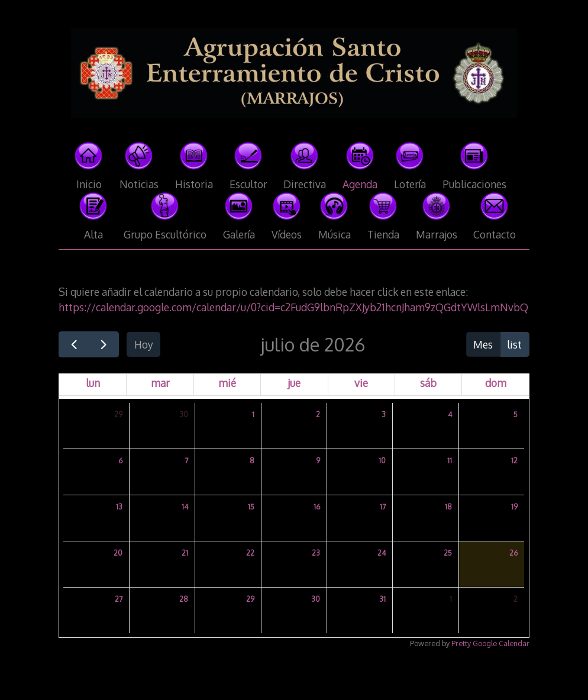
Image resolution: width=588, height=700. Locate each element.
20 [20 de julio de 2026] (118, 553)
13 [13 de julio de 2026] (119, 507)
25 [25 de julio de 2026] (448, 553)
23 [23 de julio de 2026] (316, 553)
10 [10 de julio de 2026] (382, 461)
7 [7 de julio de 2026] (186, 461)
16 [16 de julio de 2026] (317, 507)
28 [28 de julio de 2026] (184, 599)
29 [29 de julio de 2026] (250, 599)
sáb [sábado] (428, 383)
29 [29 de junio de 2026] (118, 414)
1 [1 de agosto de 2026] (451, 599)
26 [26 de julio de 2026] (513, 553)
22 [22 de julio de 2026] (250, 553)
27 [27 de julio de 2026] (119, 599)
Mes (483, 344)
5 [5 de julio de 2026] (516, 414)
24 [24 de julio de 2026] (382, 553)
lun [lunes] (93, 383)
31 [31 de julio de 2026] (382, 599)
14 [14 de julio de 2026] (185, 507)
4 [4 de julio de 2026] (450, 414)
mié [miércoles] (227, 383)
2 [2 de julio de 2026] (318, 414)
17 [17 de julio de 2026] (383, 507)
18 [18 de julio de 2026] (448, 507)
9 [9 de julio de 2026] (318, 461)
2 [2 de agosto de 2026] (516, 599)
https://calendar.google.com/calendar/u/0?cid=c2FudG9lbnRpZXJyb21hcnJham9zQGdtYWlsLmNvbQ (293, 307)
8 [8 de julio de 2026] (252, 461)
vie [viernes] (361, 383)
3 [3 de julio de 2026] (384, 414)
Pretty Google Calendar (490, 643)
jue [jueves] (294, 383)
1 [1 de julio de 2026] (253, 414)
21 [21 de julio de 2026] (185, 553)
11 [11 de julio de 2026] (450, 461)
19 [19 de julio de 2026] (514, 507)
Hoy (144, 344)
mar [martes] (160, 383)
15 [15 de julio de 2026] (251, 507)
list (514, 344)
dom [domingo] (496, 383)
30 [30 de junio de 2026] (184, 414)
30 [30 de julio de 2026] (316, 599)
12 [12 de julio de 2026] (514, 461)
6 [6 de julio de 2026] (120, 461)
